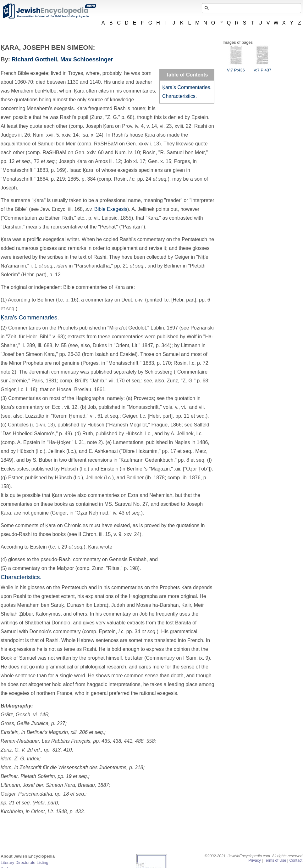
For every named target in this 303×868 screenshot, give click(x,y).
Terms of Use (275, 860)
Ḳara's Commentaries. (187, 87)
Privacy (255, 860)
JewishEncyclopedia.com (49, 11)
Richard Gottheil (34, 59)
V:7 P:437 (263, 68)
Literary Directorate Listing (25, 862)
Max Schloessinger (87, 59)
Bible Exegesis (111, 209)
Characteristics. (179, 96)
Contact (296, 860)
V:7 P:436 (236, 68)
